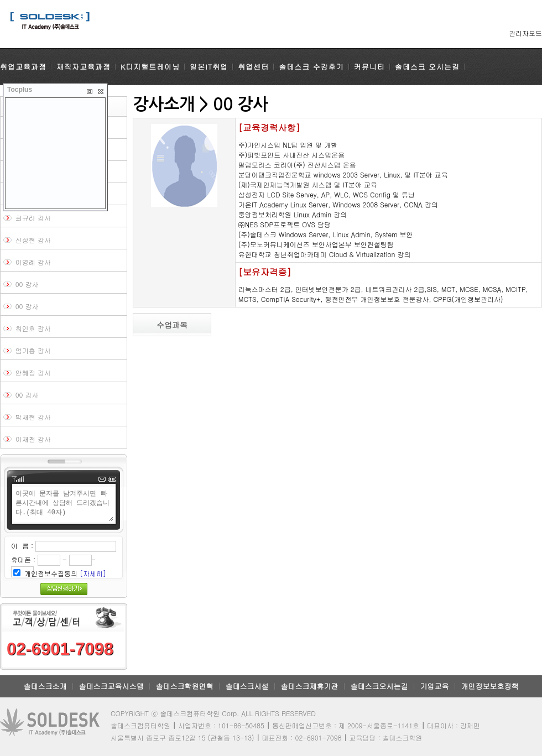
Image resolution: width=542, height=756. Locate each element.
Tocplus (20, 90)
